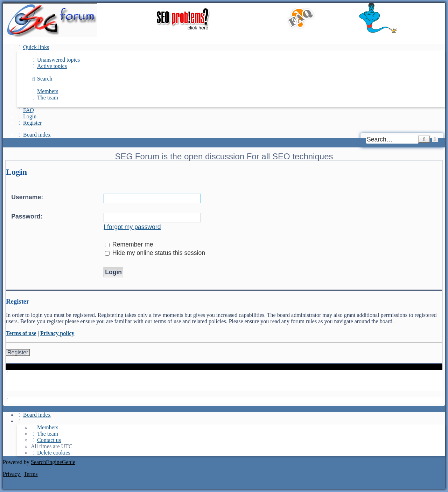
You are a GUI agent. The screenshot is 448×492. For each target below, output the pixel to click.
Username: (27, 197)
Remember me (129, 244)
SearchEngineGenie (53, 462)
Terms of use (21, 333)
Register (18, 352)
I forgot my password (132, 227)
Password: (27, 216)
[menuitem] (55, 60)
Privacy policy (57, 333)
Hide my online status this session (155, 253)
